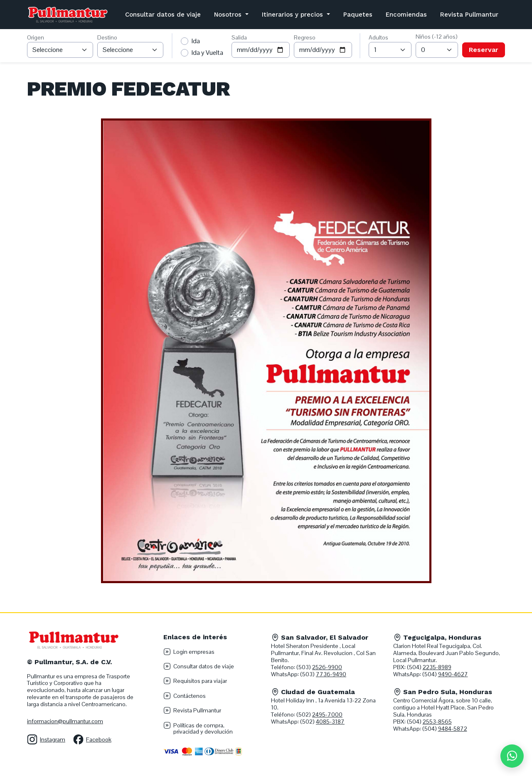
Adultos (378, 37)
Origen (36, 37)
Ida (196, 41)
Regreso (305, 37)
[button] (231, 15)
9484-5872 (453, 729)
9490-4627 (453, 674)
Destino (107, 37)
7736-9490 (331, 674)
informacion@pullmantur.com (65, 721)
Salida (239, 37)
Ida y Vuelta (207, 53)
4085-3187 (330, 722)
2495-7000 (327, 714)
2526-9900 (327, 667)
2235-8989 (437, 667)
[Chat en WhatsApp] (512, 756)
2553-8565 (437, 722)
